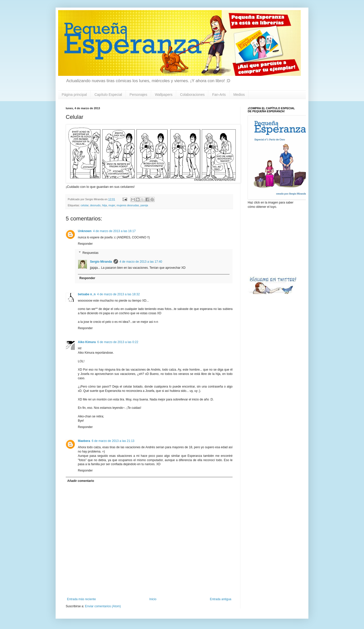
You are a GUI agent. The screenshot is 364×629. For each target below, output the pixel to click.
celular (85, 205)
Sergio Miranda (101, 262)
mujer (112, 205)
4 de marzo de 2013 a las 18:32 (118, 294)
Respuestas (90, 253)
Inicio (153, 599)
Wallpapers (164, 95)
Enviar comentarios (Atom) (103, 606)
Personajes (139, 95)
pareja (144, 205)
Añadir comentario (81, 481)
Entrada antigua (221, 599)
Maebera (84, 441)
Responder (85, 244)
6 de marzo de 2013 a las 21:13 (113, 441)
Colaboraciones (192, 95)
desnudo (95, 205)
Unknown (85, 231)
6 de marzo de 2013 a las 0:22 (118, 342)
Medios (239, 95)
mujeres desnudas (128, 205)
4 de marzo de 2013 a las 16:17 (114, 231)
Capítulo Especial (108, 95)
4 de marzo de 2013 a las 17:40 (141, 262)
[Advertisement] (273, 242)
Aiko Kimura (87, 342)
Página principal (74, 95)
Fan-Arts (219, 95)
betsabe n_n (87, 294)
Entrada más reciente (81, 599)
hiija (105, 205)
